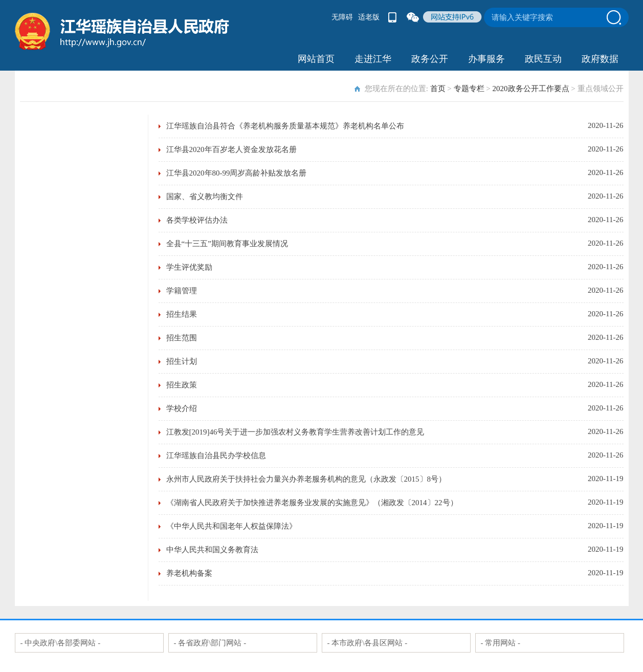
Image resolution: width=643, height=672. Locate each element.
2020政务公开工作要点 (531, 89)
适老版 (369, 17)
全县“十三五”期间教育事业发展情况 (227, 244)
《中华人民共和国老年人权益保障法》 (231, 526)
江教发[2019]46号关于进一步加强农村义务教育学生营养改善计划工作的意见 (295, 432)
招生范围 (182, 338)
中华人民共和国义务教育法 (212, 550)
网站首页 (316, 59)
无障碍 (342, 17)
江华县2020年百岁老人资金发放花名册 (231, 149)
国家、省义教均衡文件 (205, 197)
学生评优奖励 (189, 267)
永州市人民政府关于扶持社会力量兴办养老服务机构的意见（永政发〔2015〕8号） (306, 479)
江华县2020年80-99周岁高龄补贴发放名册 (237, 173)
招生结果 (182, 314)
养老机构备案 (189, 573)
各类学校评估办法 (197, 220)
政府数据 (600, 59)
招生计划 (182, 361)
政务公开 (430, 59)
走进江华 (373, 59)
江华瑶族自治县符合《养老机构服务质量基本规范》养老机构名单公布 (285, 126)
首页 (438, 89)
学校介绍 (182, 408)
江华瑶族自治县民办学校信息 (216, 456)
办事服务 (486, 59)
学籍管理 (182, 291)
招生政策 (182, 385)
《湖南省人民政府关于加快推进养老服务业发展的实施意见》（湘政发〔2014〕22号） (312, 503)
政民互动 (543, 59)
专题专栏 (469, 89)
